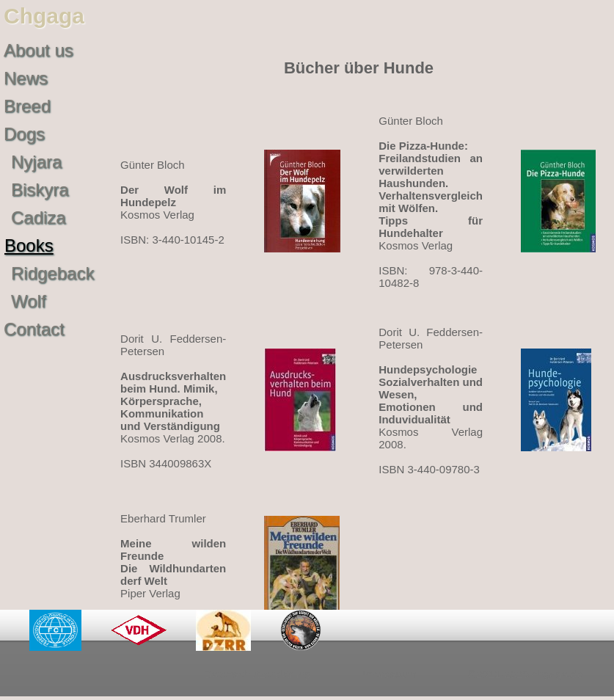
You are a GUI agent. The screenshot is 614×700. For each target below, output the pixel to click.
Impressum (390, 674)
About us (39, 50)
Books (29, 245)
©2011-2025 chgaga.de (526, 674)
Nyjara (36, 162)
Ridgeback (52, 273)
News (26, 78)
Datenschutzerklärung (257, 674)
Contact (34, 329)
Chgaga (44, 16)
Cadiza (39, 218)
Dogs (24, 134)
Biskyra (40, 190)
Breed (27, 106)
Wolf (29, 301)
